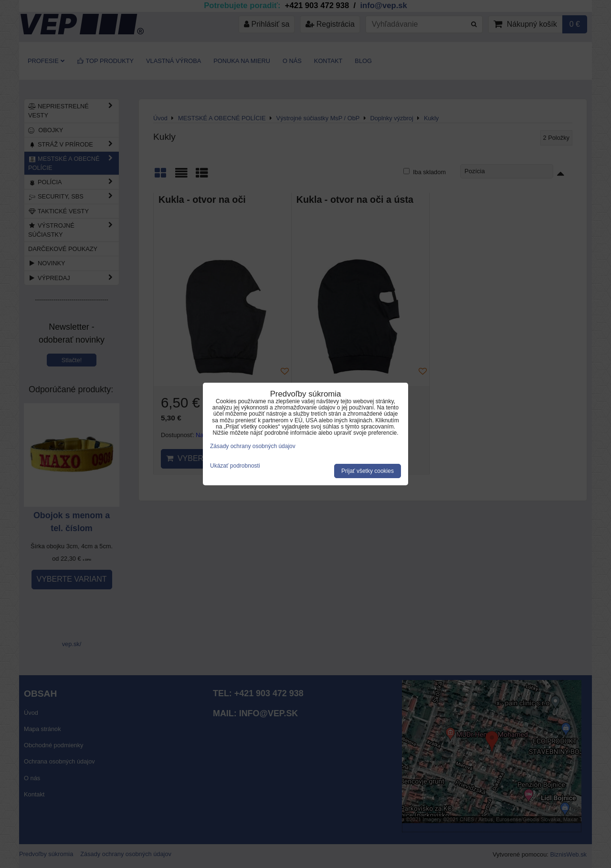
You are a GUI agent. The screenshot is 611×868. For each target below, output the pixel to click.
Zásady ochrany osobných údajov (253, 446)
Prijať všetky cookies (368, 471)
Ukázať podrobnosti (235, 466)
